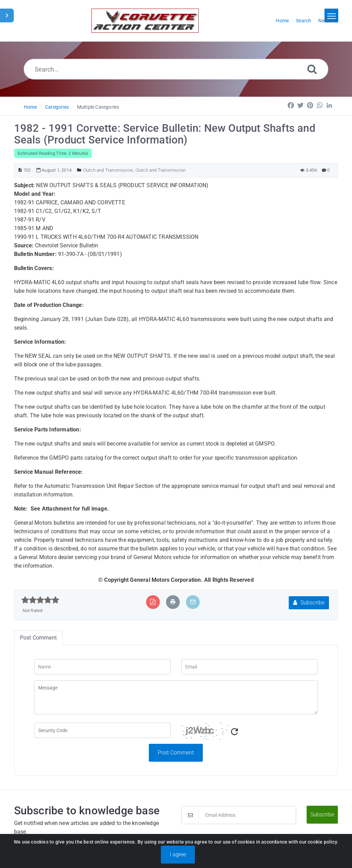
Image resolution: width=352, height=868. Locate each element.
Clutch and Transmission (108, 170)
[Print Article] (173, 602)
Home (31, 107)
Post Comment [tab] (38, 638)
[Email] (250, 667)
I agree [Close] (178, 854)
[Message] (176, 697)
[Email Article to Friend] (193, 602)
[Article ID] (20, 170)
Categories (57, 107)
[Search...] (176, 69)
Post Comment (176, 753)
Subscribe (309, 603)
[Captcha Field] (102, 730)
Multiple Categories (98, 107)
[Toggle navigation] (331, 15)
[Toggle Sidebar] (7, 15)
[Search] (312, 69)
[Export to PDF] (153, 602)
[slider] (40, 600)
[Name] (102, 667)
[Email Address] (239, 815)
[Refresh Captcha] (234, 732)
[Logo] (145, 21)
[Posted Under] (79, 170)
